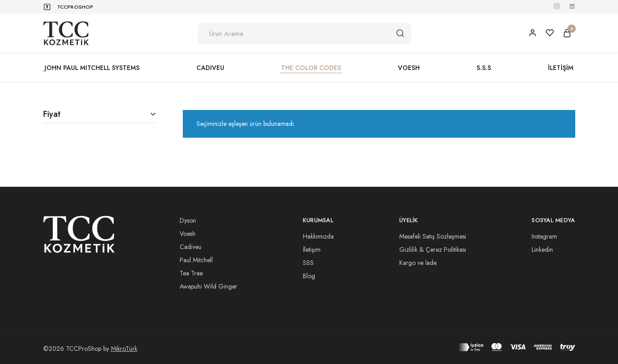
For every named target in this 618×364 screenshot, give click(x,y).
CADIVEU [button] (210, 68)
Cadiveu (191, 247)
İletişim (312, 249)
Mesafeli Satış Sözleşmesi (433, 236)
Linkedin (542, 249)
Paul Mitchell (196, 260)
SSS (308, 263)
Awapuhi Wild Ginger (209, 286)
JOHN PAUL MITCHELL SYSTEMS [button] (92, 68)
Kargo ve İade (418, 263)
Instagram (544, 236)
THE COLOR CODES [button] (311, 68)
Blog (309, 276)
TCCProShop (75, 7)
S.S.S (484, 68)
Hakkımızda (318, 236)
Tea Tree (191, 273)
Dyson (188, 220)
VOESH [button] (409, 68)
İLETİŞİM (561, 68)
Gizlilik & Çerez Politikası (433, 249)
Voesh (188, 234)
